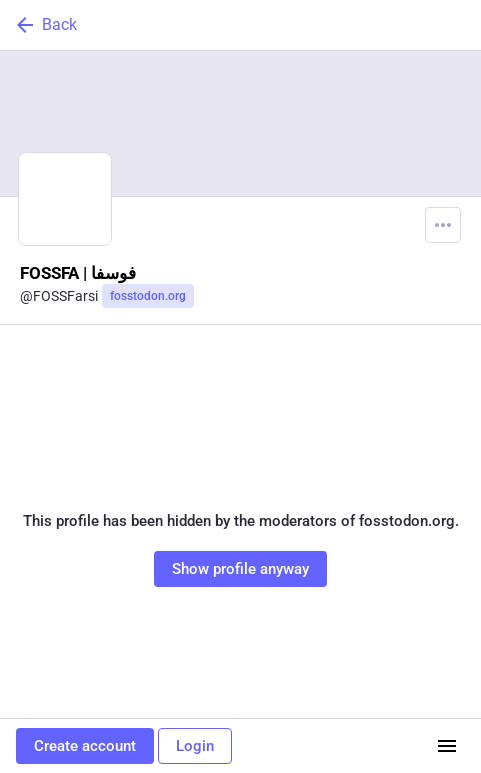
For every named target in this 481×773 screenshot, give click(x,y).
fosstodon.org (148, 296)
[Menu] (443, 225)
